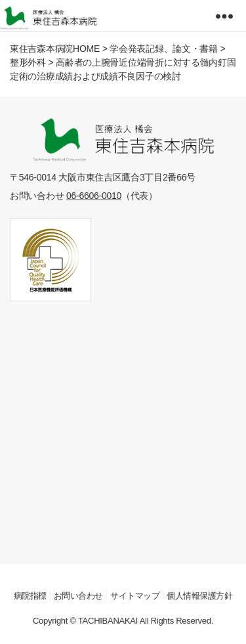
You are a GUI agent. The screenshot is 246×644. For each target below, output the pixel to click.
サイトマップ (135, 596)
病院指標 (30, 596)
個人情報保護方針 (199, 596)
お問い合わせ (78, 596)
